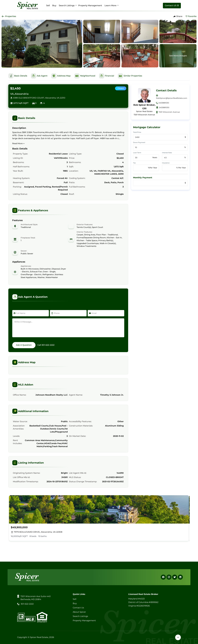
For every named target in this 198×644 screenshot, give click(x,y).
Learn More (110, 5)
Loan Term (137, 153)
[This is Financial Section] (107, 76)
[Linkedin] (180, 577)
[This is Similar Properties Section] (130, 76)
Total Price (137, 132)
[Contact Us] (172, 6)
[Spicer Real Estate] (28, 5)
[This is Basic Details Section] (18, 76)
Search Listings (67, 5)
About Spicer (79, 612)
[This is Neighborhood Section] (85, 76)
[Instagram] (169, 577)
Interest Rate (167, 153)
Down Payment (139, 142)
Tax (134, 163)
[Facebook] (163, 577)
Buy (54, 5)
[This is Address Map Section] (61, 76)
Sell (48, 5)
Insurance (166, 163)
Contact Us (78, 608)
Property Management (90, 5)
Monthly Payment (143, 178)
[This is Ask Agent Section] (39, 76)
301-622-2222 (48, 345)
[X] (175, 577)
